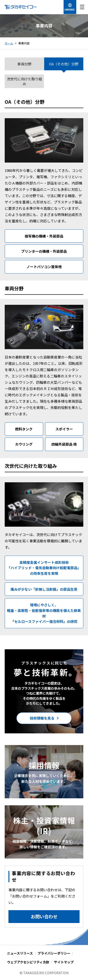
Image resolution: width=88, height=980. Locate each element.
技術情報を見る (42, 718)
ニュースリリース (20, 953)
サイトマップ (64, 962)
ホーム (9, 43)
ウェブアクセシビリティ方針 (28, 962)
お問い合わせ (44, 916)
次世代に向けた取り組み (24, 81)
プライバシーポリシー (54, 953)
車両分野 (24, 64)
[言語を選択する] (70, 7)
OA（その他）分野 (64, 64)
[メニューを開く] (82, 7)
